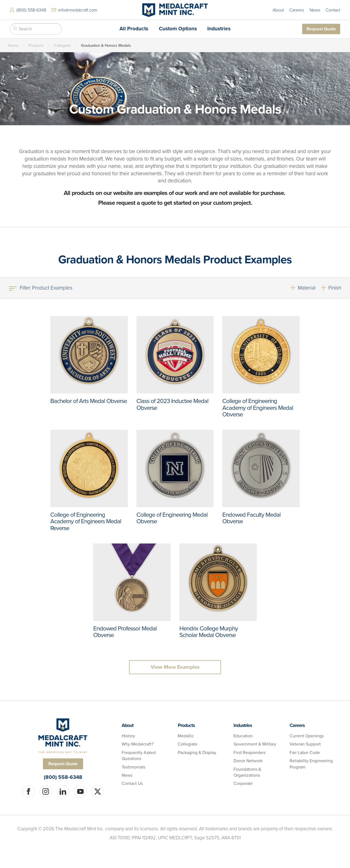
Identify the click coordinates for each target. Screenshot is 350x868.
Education (243, 736)
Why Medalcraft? (138, 744)
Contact (334, 9)
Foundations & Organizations (247, 772)
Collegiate (62, 44)
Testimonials (133, 767)
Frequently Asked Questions (139, 756)
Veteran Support (305, 744)
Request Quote (322, 28)
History (128, 736)
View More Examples (175, 667)
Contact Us (132, 784)
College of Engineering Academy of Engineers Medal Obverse (258, 407)
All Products (134, 28)
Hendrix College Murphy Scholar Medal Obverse (209, 631)
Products (36, 44)
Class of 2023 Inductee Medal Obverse (173, 403)
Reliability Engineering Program (311, 764)
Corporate (243, 784)
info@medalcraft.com (77, 9)
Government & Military (255, 744)
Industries (219, 28)
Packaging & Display (197, 753)
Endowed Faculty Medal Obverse (252, 517)
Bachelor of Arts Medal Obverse (78, 403)
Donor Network (248, 761)
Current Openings (307, 736)
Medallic (186, 736)
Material (307, 287)
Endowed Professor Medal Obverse (125, 631)
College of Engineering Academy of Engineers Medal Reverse (86, 520)
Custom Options (178, 28)
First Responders (250, 753)
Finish (335, 287)
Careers (298, 9)
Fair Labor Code (305, 753)
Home (13, 44)
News (316, 9)
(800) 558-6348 (30, 9)
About (279, 9)
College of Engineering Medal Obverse (173, 517)
